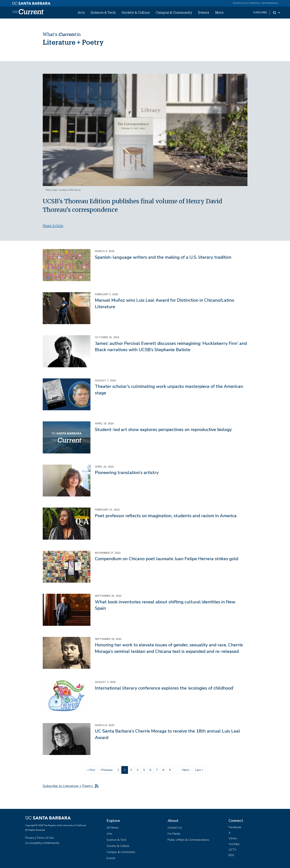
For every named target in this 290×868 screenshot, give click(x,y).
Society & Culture (136, 12)
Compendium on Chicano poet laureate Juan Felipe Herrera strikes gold (167, 559)
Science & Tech (103, 12)
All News (113, 828)
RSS (231, 855)
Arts (81, 12)
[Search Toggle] (277, 13)
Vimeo (233, 838)
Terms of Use (45, 838)
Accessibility (33, 843)
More (219, 12)
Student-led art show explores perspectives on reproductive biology (163, 430)
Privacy (30, 838)
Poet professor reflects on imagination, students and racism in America (166, 516)
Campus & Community (174, 12)
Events (204, 12)
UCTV (232, 850)
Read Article (53, 226)
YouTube (234, 844)
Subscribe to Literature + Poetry (68, 786)
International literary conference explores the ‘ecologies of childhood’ (164, 688)
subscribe (260, 13)
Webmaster (52, 843)
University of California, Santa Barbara (256, 3)
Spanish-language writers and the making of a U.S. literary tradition (163, 257)
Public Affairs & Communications (188, 840)
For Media (174, 834)
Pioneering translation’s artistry (127, 473)
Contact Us (175, 828)
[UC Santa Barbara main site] (31, 2)
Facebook (235, 827)
